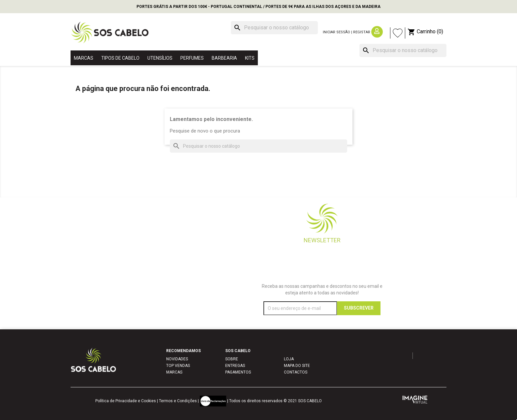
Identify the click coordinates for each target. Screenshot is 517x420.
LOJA (289, 359)
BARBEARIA (224, 58)
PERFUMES (192, 58)
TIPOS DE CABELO (120, 58)
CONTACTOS (296, 372)
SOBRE (232, 359)
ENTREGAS (235, 366)
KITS (250, 58)
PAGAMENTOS (238, 372)
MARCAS (84, 58)
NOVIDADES (177, 359)
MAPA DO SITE (297, 366)
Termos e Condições (178, 401)
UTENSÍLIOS (160, 58)
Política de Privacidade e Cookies (126, 401)
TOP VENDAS (178, 366)
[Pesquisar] (274, 28)
